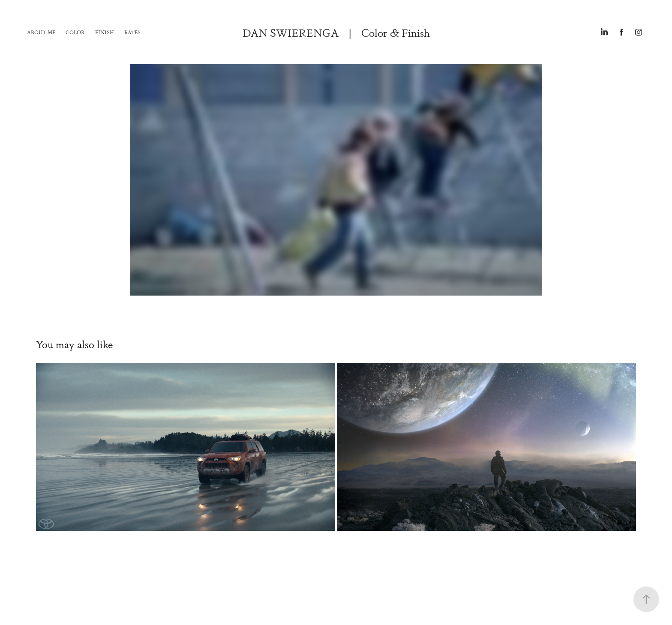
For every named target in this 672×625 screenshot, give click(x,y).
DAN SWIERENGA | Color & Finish (336, 32)
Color (75, 32)
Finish (105, 32)
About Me (41, 32)
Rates (132, 32)
